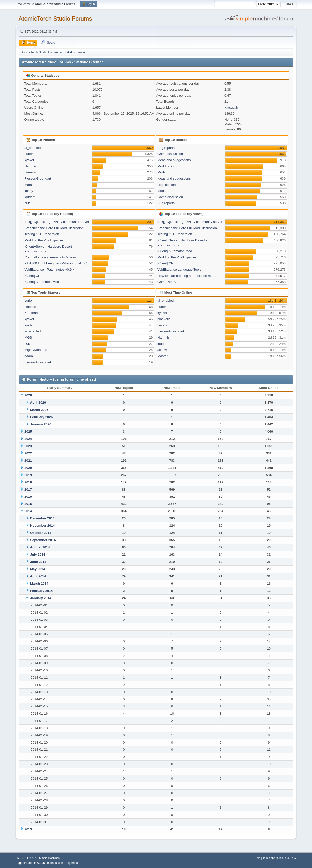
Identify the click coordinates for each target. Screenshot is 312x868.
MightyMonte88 (36, 350)
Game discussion (170, 154)
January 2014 (41, 598)
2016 (28, 497)
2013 (28, 829)
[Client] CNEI (34, 276)
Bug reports (166, 148)
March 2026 (39, 410)
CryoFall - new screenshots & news (50, 257)
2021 (28, 460)
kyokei (29, 160)
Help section (167, 185)
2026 (28, 395)
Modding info (167, 166)
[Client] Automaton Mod (42, 282)
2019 (28, 475)
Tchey (29, 191)
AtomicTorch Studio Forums (55, 19)
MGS (28, 337)
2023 (28, 446)
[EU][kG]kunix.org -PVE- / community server (57, 222)
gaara (29, 356)
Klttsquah (231, 107)
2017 (28, 489)
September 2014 (43, 540)
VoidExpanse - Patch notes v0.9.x (49, 270)
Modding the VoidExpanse (44, 240)
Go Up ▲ (291, 858)
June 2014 (38, 562)
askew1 (163, 350)
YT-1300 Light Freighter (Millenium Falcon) (56, 263)
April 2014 (38, 576)
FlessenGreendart (38, 179)
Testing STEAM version (42, 234)
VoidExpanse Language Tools (179, 270)
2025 (28, 432)
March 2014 (39, 583)
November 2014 (42, 526)
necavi (162, 325)
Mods (162, 172)
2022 (28, 453)
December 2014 (42, 518)
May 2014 (38, 569)
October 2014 (41, 533)
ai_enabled (33, 148)
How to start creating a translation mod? (187, 276)
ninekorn (31, 172)
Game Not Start (169, 282)
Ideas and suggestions (174, 160)
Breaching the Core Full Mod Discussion (54, 228)
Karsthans (32, 313)
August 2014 (40, 547)
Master (163, 356)
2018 (28, 482)
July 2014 (38, 555)
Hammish (31, 166)
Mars (28, 185)
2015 (28, 504)
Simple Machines (49, 858)
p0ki (27, 203)
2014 (28, 511)
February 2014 (41, 591)
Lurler (29, 154)
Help (257, 858)
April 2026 (38, 403)
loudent (30, 197)
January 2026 (41, 424)
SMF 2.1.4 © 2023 (27, 858)
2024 (28, 439)
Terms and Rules (273, 858)
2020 (28, 468)
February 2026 (41, 417)
